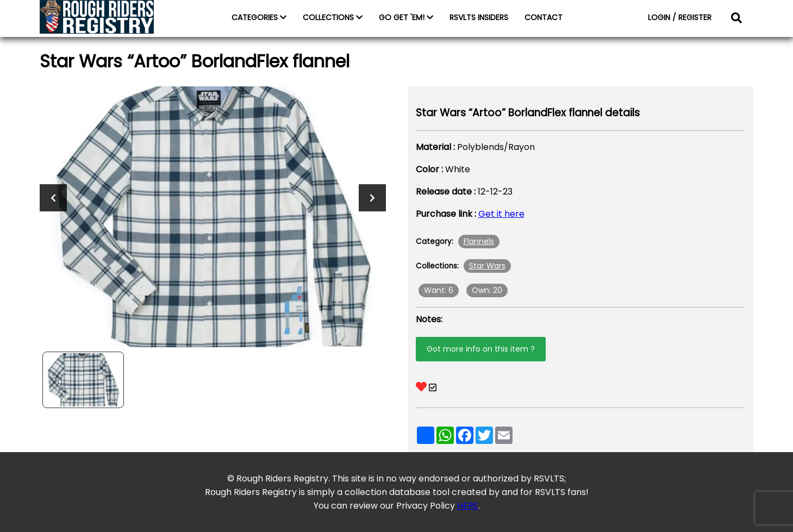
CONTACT (544, 17)
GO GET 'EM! (406, 17)
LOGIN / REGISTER (680, 17)
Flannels (479, 241)
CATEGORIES (259, 17)
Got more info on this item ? (481, 349)
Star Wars (487, 266)
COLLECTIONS (333, 17)
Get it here (501, 214)
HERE (468, 506)
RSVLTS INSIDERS (479, 17)
